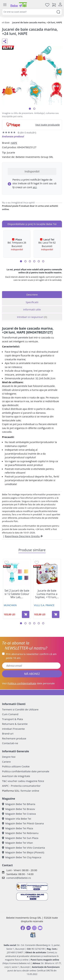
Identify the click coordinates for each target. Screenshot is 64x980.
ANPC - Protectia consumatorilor (21, 786)
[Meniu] (5, 5)
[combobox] (32, 12)
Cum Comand (10, 714)
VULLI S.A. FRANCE (44, 605)
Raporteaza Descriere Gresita (24, 536)
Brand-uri (8, 733)
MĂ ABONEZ (32, 674)
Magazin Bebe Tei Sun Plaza (20, 838)
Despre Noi (9, 757)
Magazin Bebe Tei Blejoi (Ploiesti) (23, 852)
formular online (30, 791)
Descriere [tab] (32, 295)
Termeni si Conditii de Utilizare (20, 709)
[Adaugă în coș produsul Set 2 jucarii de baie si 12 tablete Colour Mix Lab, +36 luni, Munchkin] (26, 614)
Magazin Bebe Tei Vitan (17, 843)
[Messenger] (29, 928)
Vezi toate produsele (48, 125)
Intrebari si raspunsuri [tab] (32, 317)
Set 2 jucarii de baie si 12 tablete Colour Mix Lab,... (17, 594)
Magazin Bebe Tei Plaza (18, 828)
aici (35, 187)
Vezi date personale (28, 683)
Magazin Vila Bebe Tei (17, 819)
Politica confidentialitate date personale (26, 771)
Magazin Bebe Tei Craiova (19, 814)
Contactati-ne (10, 743)
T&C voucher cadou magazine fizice (23, 781)
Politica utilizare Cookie (16, 766)
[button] (30, 109)
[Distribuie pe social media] (5, 41)
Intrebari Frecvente (13, 729)
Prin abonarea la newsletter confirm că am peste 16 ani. (31, 656)
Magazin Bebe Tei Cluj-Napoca (22, 857)
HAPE (14, 143)
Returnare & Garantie (15, 724)
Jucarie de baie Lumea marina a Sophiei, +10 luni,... (47, 594)
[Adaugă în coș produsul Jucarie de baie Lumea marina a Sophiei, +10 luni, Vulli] (56, 614)
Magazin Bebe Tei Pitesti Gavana (23, 823)
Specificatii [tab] (32, 302)
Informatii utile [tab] (32, 309)
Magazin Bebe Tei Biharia (19, 804)
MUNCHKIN (10, 605)
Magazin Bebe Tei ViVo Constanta (23, 848)
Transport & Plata (12, 719)
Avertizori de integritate (16, 776)
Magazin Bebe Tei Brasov (19, 809)
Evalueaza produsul (13, 136)
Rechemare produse (14, 738)
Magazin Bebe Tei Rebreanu (20, 833)
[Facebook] (23, 928)
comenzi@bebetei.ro (19, 878)
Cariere (6, 762)
